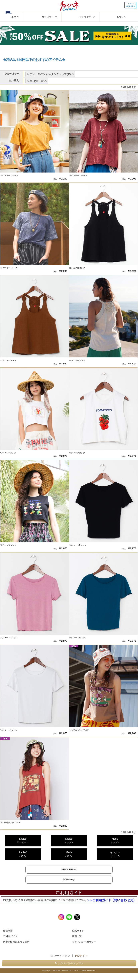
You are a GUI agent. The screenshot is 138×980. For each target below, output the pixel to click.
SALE (120, 17)
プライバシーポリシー (84, 942)
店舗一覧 (77, 936)
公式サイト (78, 931)
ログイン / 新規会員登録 (130, 5)
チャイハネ (69, 5)
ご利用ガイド (10, 936)
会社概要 (8, 931)
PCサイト (81, 956)
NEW (13, 17)
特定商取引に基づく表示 (16, 942)
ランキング (85, 17)
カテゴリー (48, 17)
